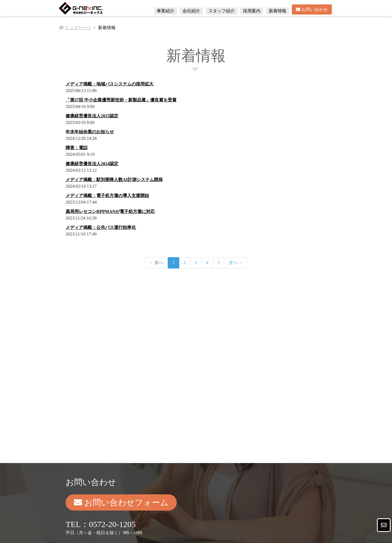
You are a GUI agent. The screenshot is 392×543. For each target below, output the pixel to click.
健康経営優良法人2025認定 (92, 116)
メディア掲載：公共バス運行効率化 (101, 227)
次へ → (236, 263)
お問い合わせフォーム (121, 502)
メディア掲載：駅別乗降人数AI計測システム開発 (114, 180)
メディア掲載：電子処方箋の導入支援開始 (107, 196)
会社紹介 (191, 11)
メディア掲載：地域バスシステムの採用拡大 (110, 84)
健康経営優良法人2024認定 (92, 164)
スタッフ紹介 (222, 11)
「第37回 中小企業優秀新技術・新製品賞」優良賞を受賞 (121, 100)
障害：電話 (77, 148)
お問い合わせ (312, 9)
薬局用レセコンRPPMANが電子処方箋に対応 (110, 211)
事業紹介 (166, 11)
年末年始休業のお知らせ (90, 132)
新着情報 (278, 11)
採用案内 (252, 11)
